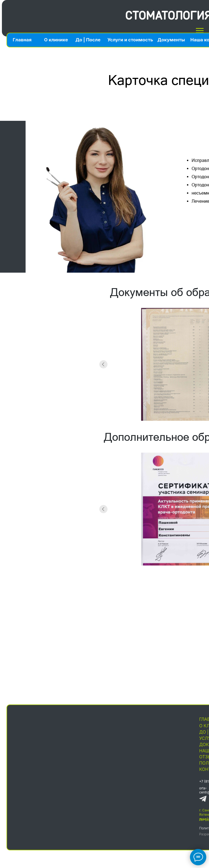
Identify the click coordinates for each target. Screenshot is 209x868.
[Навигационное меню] (200, 31)
